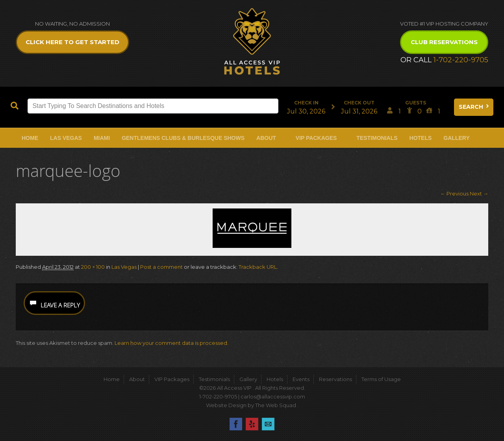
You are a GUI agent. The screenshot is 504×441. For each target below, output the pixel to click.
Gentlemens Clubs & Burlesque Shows (183, 138)
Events (301, 379)
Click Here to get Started (72, 42)
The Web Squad (276, 405)
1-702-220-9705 (461, 60)
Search (474, 107)
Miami (102, 138)
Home (30, 138)
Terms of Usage (381, 379)
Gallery (456, 138)
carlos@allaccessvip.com (273, 396)
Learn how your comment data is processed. (171, 343)
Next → (479, 194)
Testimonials (377, 138)
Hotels (421, 138)
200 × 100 (93, 267)
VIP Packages (316, 138)
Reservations (335, 379)
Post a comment (161, 267)
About (266, 138)
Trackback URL (258, 267)
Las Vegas (66, 138)
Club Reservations (444, 42)
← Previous (454, 194)
